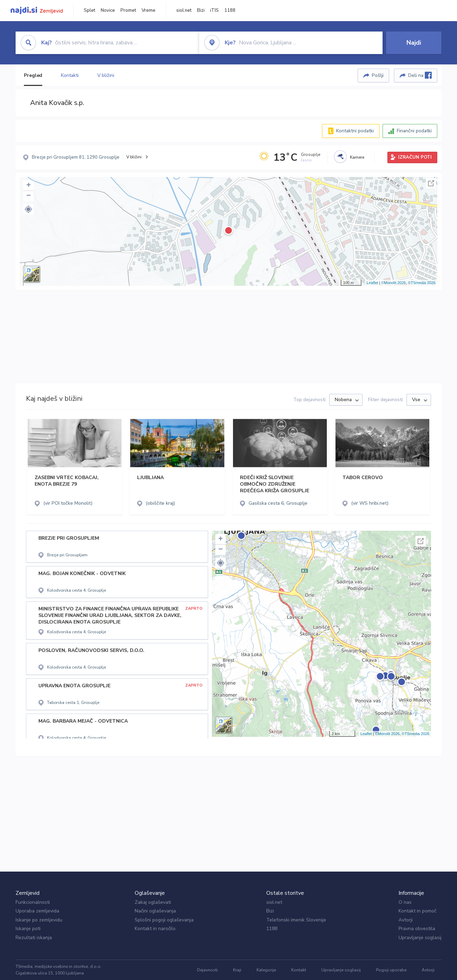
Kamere (357, 157)
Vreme (149, 10)
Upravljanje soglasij (420, 938)
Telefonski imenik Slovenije (296, 920)
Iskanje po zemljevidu (39, 920)
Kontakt (299, 970)
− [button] (29, 196)
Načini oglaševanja (155, 911)
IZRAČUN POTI (415, 157)
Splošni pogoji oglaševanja (164, 920)
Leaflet (372, 283)
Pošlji (378, 75)
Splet (89, 10)
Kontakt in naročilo (155, 929)
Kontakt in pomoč (417, 911)
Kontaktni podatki (355, 131)
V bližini (106, 75)
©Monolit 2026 (393, 283)
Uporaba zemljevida (37, 911)
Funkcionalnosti (33, 902)
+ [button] (29, 186)
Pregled (33, 75)
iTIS (214, 10)
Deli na (420, 75)
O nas (405, 902)
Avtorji (406, 920)
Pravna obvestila (417, 929)
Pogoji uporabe (391, 970)
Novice (108, 10)
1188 (230, 10)
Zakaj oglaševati (153, 902)
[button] (28, 209)
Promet (128, 10)
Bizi (201, 10)
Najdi (414, 43)
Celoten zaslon (431, 183)
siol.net (184, 10)
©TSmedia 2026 (422, 283)
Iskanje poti (28, 929)
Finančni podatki (414, 131)
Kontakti (70, 75)
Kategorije (266, 970)
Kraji (237, 970)
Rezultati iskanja (34, 938)
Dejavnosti (207, 970)
